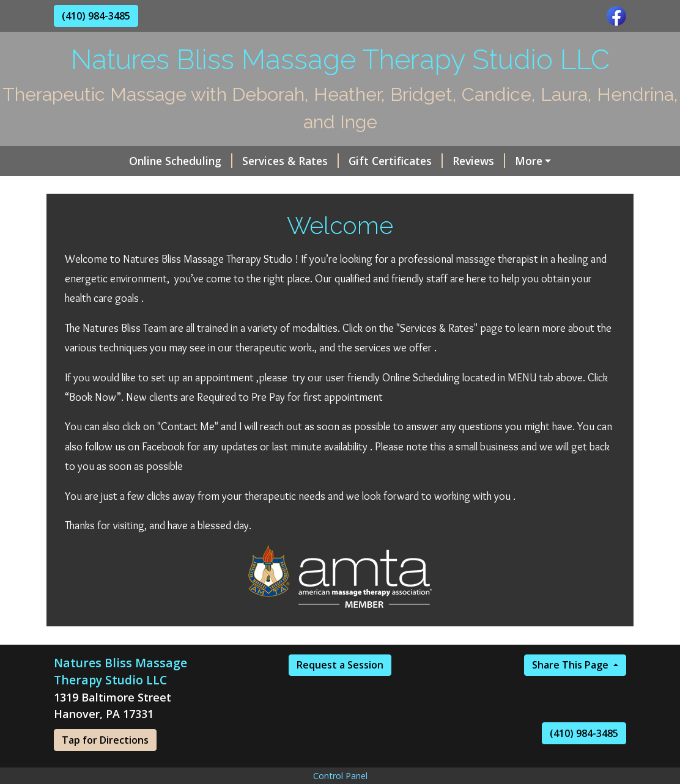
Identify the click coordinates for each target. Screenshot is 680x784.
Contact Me (461, 186)
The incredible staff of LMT (140, 186)
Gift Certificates (330, 161)
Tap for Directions (105, 766)
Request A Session (555, 186)
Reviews (413, 161)
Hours (299, 186)
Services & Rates (225, 161)
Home (247, 186)
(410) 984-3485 (96, 16)
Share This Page (571, 691)
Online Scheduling (115, 161)
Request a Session (340, 691)
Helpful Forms (373, 186)
